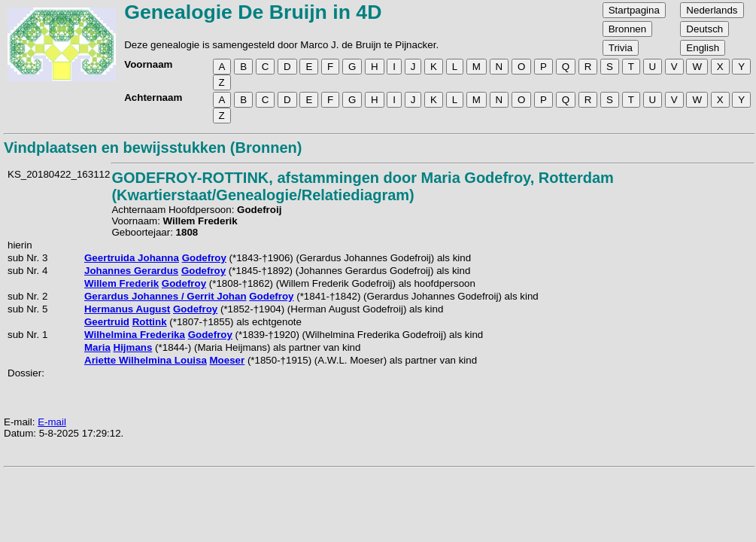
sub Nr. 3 (27, 258)
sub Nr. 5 (27, 309)
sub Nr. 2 (27, 296)
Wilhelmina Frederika (135, 335)
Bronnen (627, 29)
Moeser (228, 360)
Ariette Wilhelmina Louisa (146, 360)
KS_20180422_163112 (59, 174)
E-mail (52, 422)
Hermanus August (127, 309)
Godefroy (204, 258)
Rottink (150, 322)
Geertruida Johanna (132, 258)
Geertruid (107, 322)
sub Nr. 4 (27, 271)
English (703, 48)
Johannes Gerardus (131, 271)
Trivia (621, 48)
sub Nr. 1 (27, 335)
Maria (97, 347)
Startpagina (634, 10)
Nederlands (712, 10)
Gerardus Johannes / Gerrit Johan (165, 296)
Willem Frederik (121, 283)
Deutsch (704, 29)
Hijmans (133, 347)
